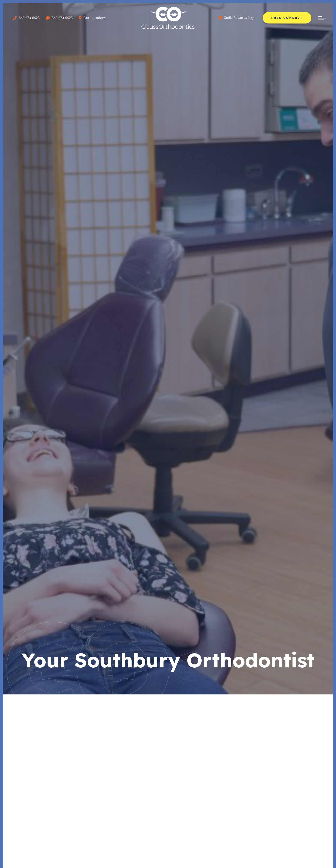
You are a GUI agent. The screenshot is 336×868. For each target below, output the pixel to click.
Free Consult (287, 18)
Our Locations (92, 18)
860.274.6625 (26, 18)
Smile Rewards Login (238, 17)
